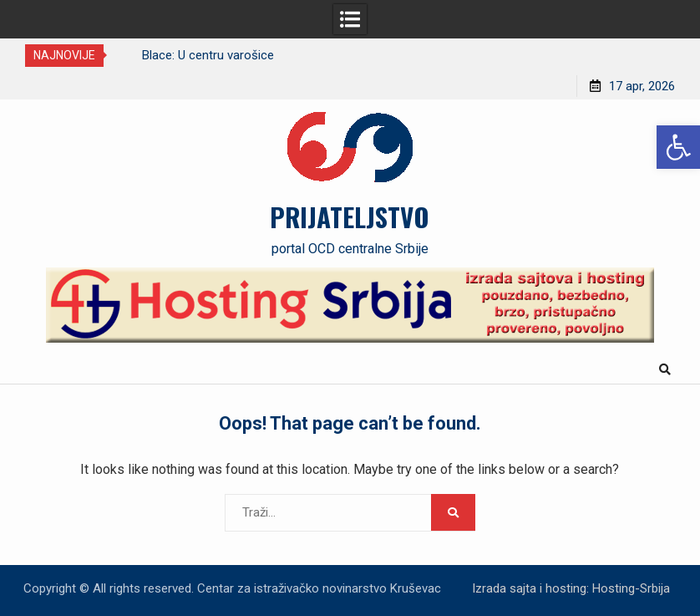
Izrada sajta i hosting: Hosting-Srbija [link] (571, 588)
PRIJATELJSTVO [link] (350, 216)
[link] (678, 147)
